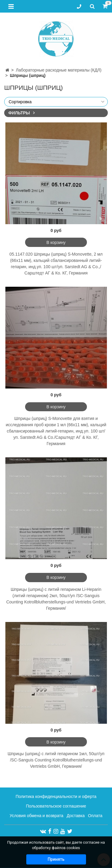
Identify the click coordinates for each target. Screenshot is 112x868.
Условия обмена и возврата (36, 816)
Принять (56, 862)
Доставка (76, 816)
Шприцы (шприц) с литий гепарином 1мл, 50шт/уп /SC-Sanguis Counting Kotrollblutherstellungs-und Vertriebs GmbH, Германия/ (56, 760)
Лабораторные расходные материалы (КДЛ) (59, 70)
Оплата (95, 816)
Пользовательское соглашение (56, 806)
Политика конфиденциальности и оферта (56, 796)
